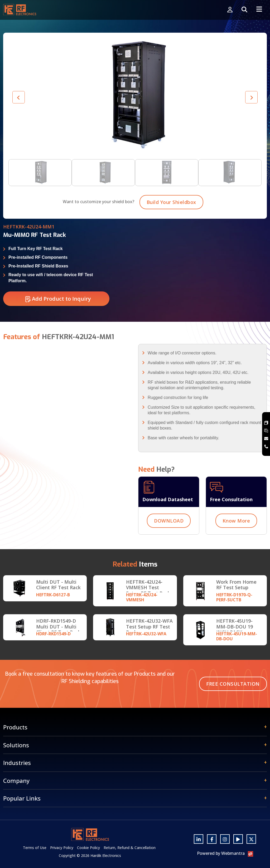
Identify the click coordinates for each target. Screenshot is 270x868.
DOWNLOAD (169, 534)
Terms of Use (35, 848)
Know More (236, 534)
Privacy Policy (62, 848)
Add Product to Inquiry (58, 312)
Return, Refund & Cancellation (130, 848)
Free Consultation (233, 684)
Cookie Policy (88, 848)
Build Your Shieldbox (171, 215)
